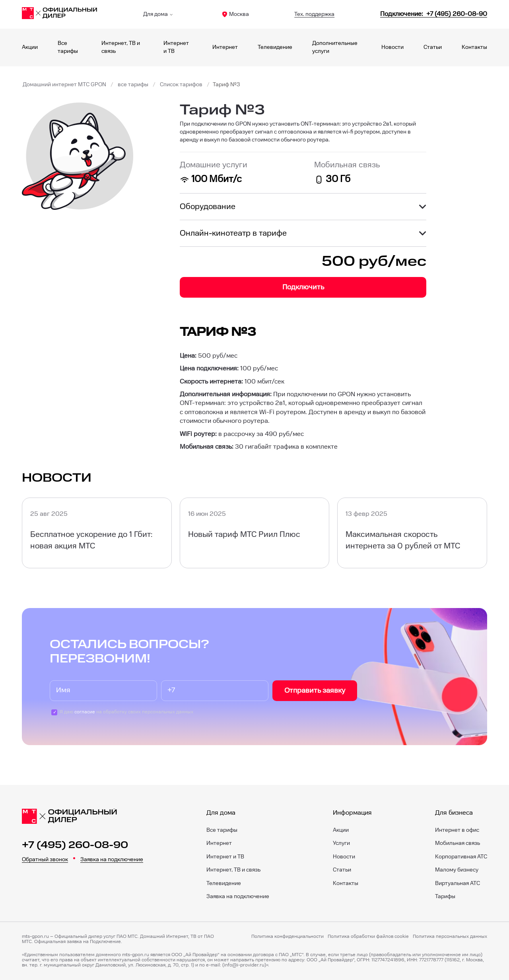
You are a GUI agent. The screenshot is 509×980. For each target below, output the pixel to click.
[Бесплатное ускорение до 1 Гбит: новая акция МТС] (97, 533)
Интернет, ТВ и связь (233, 870)
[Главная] (60, 14)
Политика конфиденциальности (288, 937)
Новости (392, 47)
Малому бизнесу (457, 870)
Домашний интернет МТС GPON (64, 85)
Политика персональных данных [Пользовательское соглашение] (450, 937)
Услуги (341, 843)
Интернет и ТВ (225, 857)
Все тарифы (222, 830)
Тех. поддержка (314, 14)
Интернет (225, 47)
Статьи (433, 47)
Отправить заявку (315, 690)
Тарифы (445, 897)
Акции (30, 47)
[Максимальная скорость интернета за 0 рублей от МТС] (412, 533)
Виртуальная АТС (458, 883)
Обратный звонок (45, 860)
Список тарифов (181, 85)
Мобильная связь (458, 843)
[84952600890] (434, 14)
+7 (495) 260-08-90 (75, 845)
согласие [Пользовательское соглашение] (85, 712)
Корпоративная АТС (461, 857)
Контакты (474, 47)
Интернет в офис (457, 830)
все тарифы (133, 85)
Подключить (303, 287)
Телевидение (275, 47)
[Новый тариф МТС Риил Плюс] (255, 533)
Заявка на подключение (112, 860)
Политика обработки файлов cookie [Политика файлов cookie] (368, 937)
